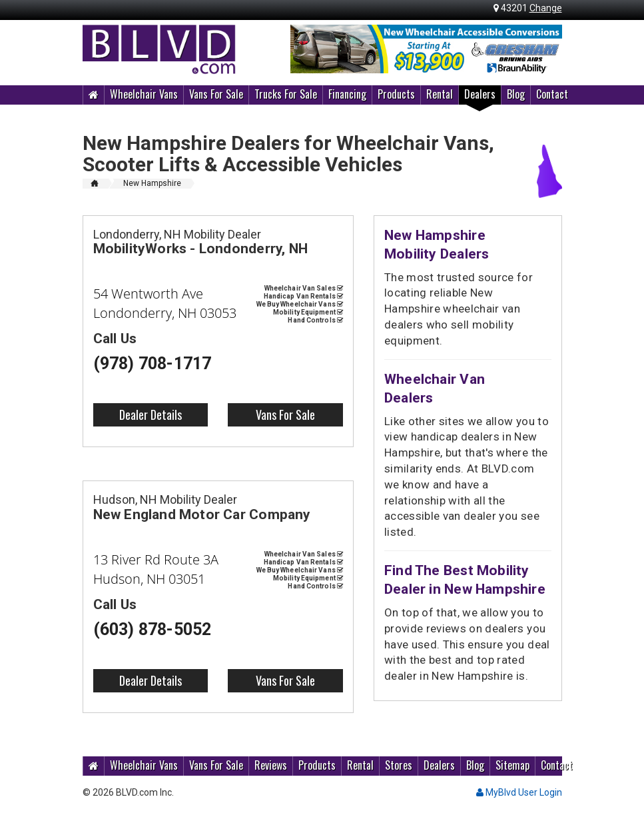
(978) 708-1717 (153, 364)
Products (396, 94)
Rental (440, 94)
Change (546, 8)
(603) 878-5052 (153, 629)
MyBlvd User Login (519, 792)
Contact (552, 94)
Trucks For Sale (286, 94)
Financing (347, 94)
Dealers (480, 94)
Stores (399, 765)
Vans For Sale (216, 94)
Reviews (271, 765)
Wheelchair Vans (144, 94)
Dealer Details (151, 415)
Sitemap (512, 765)
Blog (516, 94)
